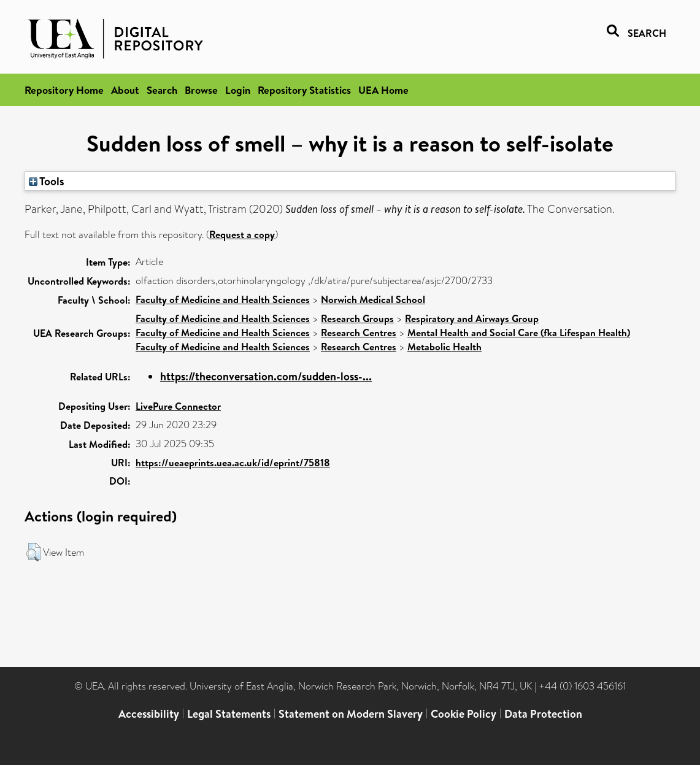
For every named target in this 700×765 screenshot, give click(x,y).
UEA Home (383, 90)
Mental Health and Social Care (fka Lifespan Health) (519, 333)
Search (162, 90)
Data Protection (543, 714)
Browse (201, 90)
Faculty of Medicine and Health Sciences (223, 299)
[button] (33, 552)
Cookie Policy (463, 714)
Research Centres (359, 333)
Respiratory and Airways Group (472, 318)
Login (238, 90)
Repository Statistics (304, 90)
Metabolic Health (444, 347)
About (125, 90)
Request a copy (242, 234)
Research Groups (357, 318)
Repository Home (64, 90)
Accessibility (149, 714)
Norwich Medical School (373, 299)
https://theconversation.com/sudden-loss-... (266, 376)
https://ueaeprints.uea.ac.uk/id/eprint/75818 (233, 463)
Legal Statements (229, 714)
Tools (47, 181)
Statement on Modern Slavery (351, 714)
